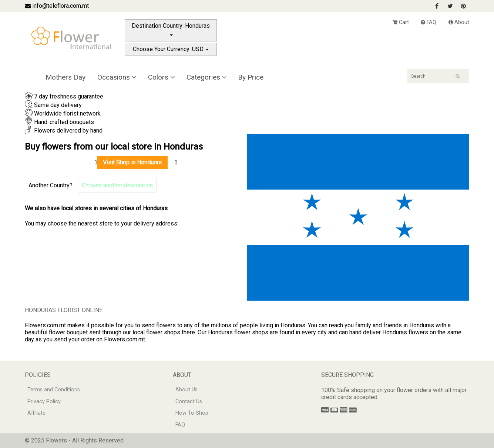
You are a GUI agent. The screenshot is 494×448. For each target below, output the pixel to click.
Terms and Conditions (54, 390)
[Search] (438, 76)
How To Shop (192, 413)
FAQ (429, 22)
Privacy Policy (44, 402)
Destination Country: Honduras (171, 29)
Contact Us (189, 402)
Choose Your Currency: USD (171, 49)
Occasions (117, 77)
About (459, 22)
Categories (206, 77)
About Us (186, 390)
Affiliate (36, 413)
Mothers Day (65, 77)
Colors (161, 77)
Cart (401, 22)
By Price (251, 77)
